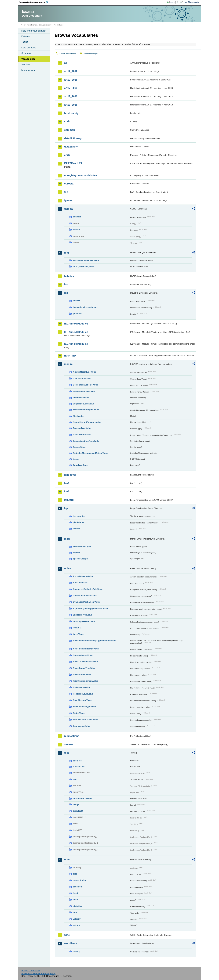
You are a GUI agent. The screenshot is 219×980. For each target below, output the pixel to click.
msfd (67, 539)
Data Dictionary (45, 25)
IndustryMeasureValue (84, 621)
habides (69, 276)
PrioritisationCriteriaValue (86, 681)
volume (77, 925)
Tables (25, 42)
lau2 (67, 492)
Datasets (26, 36)
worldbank (71, 943)
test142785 (78, 811)
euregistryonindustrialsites (81, 175)
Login (172, 2)
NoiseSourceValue (82, 675)
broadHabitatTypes (82, 547)
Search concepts (91, 54)
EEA (34, 2)
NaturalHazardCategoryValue (87, 422)
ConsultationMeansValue (85, 596)
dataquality (71, 147)
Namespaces (28, 70)
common (70, 130)
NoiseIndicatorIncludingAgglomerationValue (94, 641)
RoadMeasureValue (82, 700)
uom (67, 859)
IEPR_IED (70, 356)
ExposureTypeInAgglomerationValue (91, 608)
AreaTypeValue (80, 583)
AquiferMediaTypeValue (84, 372)
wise (67, 935)
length (76, 893)
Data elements (29, 48)
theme (76, 459)
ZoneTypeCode (80, 465)
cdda (67, 121)
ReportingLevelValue (83, 694)
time (75, 912)
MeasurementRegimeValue (86, 410)
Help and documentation (34, 31)
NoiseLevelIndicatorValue (85, 662)
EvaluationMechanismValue (86, 602)
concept (77, 217)
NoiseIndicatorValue (83, 655)
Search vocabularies (68, 54)
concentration (80, 880)
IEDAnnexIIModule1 (76, 324)
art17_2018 (71, 105)
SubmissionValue (81, 726)
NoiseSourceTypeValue (84, 668)
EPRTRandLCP (73, 163)
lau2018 (69, 500)
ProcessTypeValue (82, 428)
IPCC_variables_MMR (83, 266)
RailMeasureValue (82, 687)
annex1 (77, 301)
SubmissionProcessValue (85, 719)
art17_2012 (71, 96)
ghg (67, 252)
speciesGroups (80, 559)
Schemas (26, 53)
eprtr (67, 155)
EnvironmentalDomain (84, 391)
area (75, 874)
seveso (69, 744)
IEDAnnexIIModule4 (76, 344)
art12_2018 (71, 80)
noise (68, 568)
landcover (70, 475)
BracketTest (79, 767)
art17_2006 (71, 88)
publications (72, 736)
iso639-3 (77, 628)
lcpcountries (79, 516)
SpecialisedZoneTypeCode (86, 441)
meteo (76, 899)
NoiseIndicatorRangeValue (86, 649)
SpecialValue (79, 447)
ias (66, 284)
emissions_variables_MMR (86, 260)
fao (66, 192)
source (76, 229)
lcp (66, 508)
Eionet (34, 25)
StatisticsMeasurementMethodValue (90, 453)
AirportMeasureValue (83, 576)
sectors (77, 529)
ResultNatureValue (82, 435)
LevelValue (78, 634)
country (77, 951)
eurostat (69, 184)
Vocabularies (28, 59)
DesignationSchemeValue (85, 385)
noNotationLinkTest (82, 798)
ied (66, 293)
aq (66, 63)
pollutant (77, 314)
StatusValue (79, 713)
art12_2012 (71, 71)
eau (75, 779)
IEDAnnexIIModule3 (76, 332)
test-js (76, 804)
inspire (68, 364)
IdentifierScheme (81, 398)
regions (77, 553)
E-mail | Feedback (31, 971)
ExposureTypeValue (83, 615)
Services (26, 65)
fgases (68, 200)
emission (77, 887)
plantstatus (78, 522)
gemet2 (69, 209)
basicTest (78, 761)
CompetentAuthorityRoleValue (88, 589)
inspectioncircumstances (85, 307)
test (66, 753)
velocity (77, 919)
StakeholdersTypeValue (84, 707)
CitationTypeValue (82, 378)
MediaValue (79, 416)
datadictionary (73, 138)
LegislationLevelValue (84, 404)
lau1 (67, 483)
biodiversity (71, 113)
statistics (77, 906)
